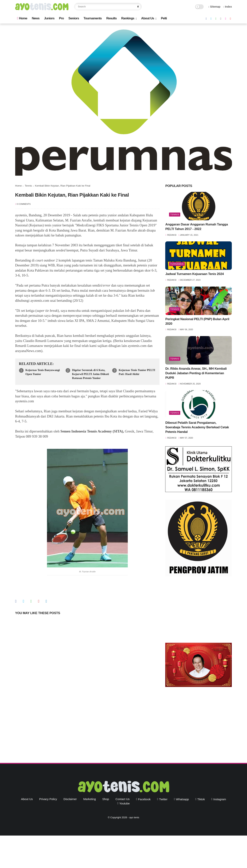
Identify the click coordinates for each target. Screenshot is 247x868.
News (36, 18)
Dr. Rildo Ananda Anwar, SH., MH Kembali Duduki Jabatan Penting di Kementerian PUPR (196, 373)
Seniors (74, 18)
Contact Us (122, 799)
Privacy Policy (48, 799)
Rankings (128, 18)
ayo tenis (134, 817)
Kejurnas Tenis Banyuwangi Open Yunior (43, 372)
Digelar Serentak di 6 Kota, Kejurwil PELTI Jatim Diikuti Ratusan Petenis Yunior (91, 374)
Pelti (164, 18)
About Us (148, 18)
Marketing (90, 799)
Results (111, 18)
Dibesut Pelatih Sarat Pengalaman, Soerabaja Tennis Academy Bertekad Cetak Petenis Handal (197, 427)
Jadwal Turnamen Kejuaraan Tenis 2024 (194, 274)
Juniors (49, 18)
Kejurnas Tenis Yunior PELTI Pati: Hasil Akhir (137, 372)
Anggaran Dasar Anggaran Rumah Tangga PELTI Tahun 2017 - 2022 (197, 227)
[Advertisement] (199, 610)
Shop (106, 799)
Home (22, 18)
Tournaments (93, 18)
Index (228, 7)
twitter (163, 799)
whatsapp (183, 799)
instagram (220, 799)
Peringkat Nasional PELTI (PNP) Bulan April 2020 (197, 321)
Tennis (28, 186)
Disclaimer (70, 799)
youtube (124, 803)
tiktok (201, 799)
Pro (61, 18)
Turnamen (177, 264)
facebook (144, 799)
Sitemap (214, 7)
